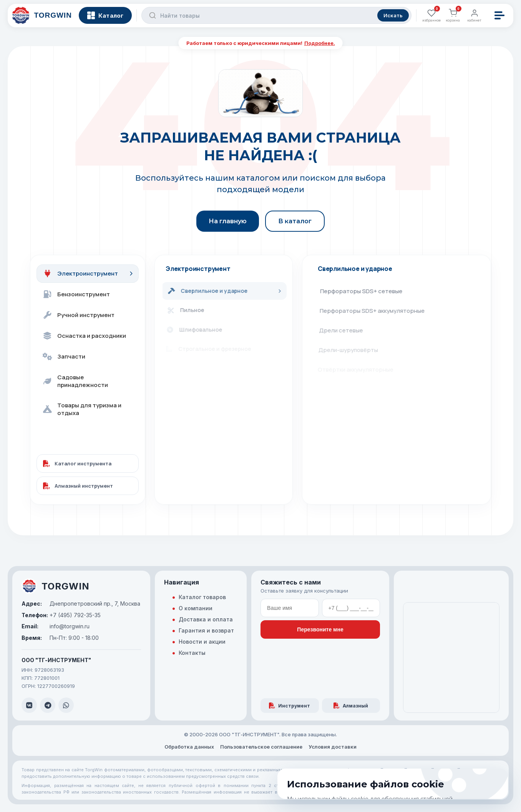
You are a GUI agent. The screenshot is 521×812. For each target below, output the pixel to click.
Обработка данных (189, 747)
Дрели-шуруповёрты (351, 350)
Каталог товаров (202, 597)
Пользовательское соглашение (261, 747)
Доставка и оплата (206, 619)
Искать (391, 19)
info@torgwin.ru (56, 626)
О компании (196, 608)
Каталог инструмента (77, 463)
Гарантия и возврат (206, 630)
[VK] (29, 705)
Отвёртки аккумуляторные (359, 369)
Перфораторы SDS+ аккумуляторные (374, 311)
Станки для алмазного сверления (369, 409)
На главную (228, 221)
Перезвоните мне (320, 629)
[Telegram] (48, 705)
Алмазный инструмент (78, 486)
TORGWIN (56, 586)
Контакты (192, 653)
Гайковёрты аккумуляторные (362, 389)
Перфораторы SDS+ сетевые (362, 291)
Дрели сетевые (343, 330)
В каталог (295, 221)
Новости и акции (202, 642)
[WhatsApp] (66, 705)
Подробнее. (320, 43)
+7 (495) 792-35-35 (61, 615)
